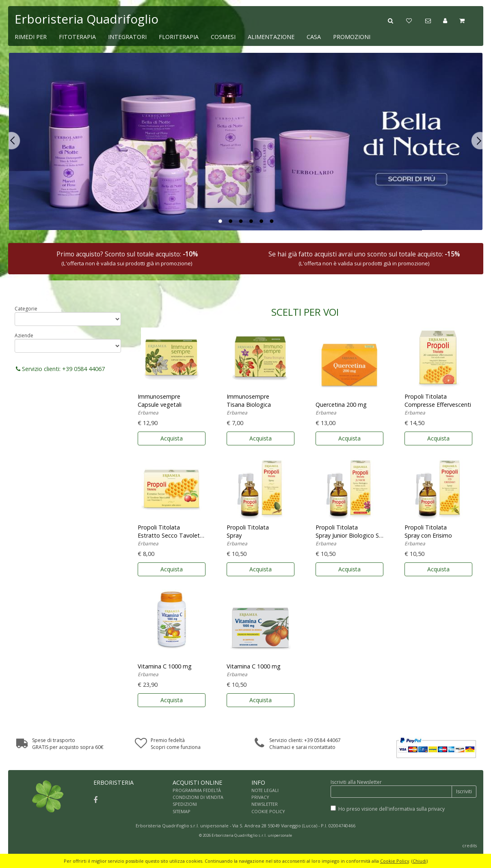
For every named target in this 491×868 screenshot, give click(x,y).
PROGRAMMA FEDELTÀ (197, 790)
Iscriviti (464, 791)
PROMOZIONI (352, 37)
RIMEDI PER (31, 37)
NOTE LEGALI (265, 790)
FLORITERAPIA (179, 37)
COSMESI (223, 37)
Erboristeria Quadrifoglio (87, 19)
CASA (314, 37)
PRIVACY (260, 797)
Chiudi (420, 861)
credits (469, 845)
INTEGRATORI (127, 37)
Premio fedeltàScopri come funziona (176, 744)
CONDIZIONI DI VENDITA (198, 797)
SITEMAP (182, 811)
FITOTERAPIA (77, 37)
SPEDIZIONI (185, 804)
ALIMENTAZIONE (271, 37)
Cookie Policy (395, 861)
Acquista (172, 438)
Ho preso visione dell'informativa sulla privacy (392, 809)
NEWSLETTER (265, 804)
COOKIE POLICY (268, 811)
